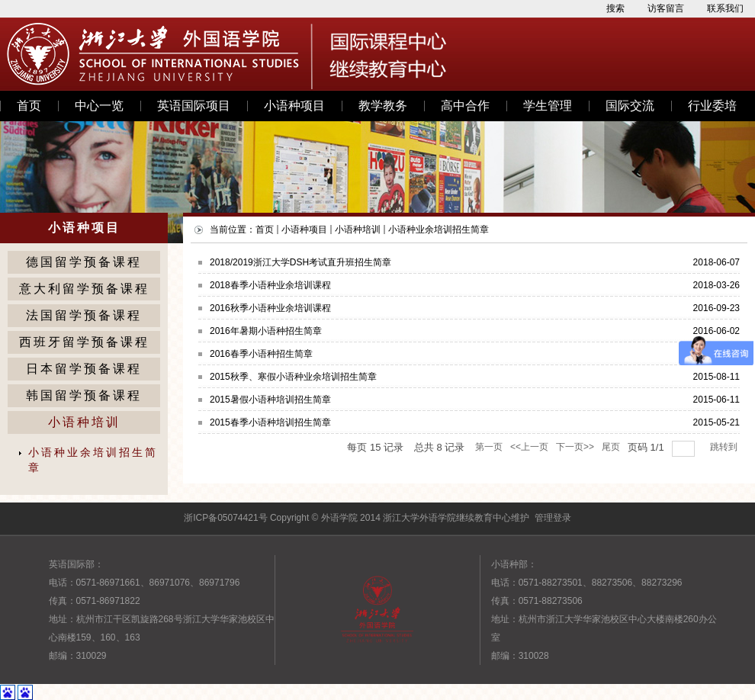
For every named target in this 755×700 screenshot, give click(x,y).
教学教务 (383, 106)
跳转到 (725, 447)
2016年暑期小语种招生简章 (266, 331)
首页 (29, 106)
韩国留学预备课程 (84, 395)
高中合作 (465, 106)
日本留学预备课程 (84, 369)
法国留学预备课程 (84, 315)
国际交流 (630, 106)
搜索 (615, 8)
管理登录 (553, 518)
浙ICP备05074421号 (225, 518)
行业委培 (712, 106)
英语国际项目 (194, 106)
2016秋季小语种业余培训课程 (270, 308)
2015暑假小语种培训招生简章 (270, 400)
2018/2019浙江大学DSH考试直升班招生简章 (300, 262)
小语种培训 (84, 422)
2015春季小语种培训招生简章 (270, 422)
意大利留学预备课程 (84, 289)
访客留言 (666, 8)
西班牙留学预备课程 (84, 342)
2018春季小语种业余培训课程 (270, 285)
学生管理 (548, 106)
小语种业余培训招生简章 (93, 460)
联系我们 (725, 8)
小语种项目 (294, 106)
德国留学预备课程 (84, 262)
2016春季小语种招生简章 (261, 354)
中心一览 (99, 106)
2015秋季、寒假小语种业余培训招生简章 (293, 377)
